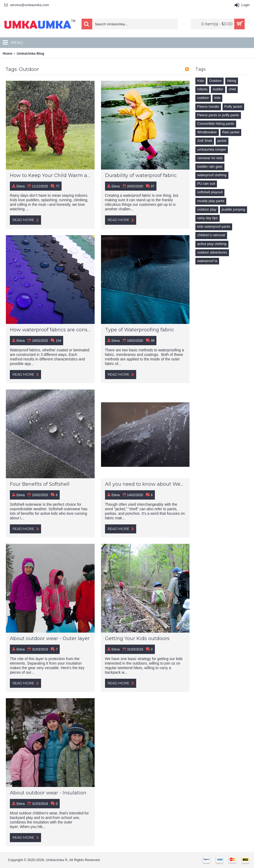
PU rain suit (206, 184)
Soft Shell (205, 141)
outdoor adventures (212, 252)
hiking (232, 81)
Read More (25, 220)
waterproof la (207, 261)
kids (217, 98)
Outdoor (215, 81)
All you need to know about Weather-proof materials (145, 484)
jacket (222, 141)
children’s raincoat (211, 235)
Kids (201, 81)
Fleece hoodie (208, 107)
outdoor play (207, 209)
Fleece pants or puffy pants (218, 115)
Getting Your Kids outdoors (137, 638)
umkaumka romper (212, 149)
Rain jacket (231, 132)
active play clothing (212, 244)
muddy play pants (211, 201)
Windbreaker (207, 132)
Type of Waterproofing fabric (140, 330)
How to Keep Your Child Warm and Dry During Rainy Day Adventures (50, 175)
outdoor (203, 98)
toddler (218, 89)
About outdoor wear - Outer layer (50, 638)
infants (202, 89)
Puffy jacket (233, 107)
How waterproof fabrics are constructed (50, 330)
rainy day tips (207, 218)
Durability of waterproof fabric (141, 175)
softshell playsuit (210, 192)
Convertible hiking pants (216, 124)
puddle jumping (233, 209)
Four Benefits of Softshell (40, 484)
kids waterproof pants (214, 226)
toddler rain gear (210, 166)
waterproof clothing (212, 175)
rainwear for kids (210, 158)
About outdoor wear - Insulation (48, 793)
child (232, 89)
